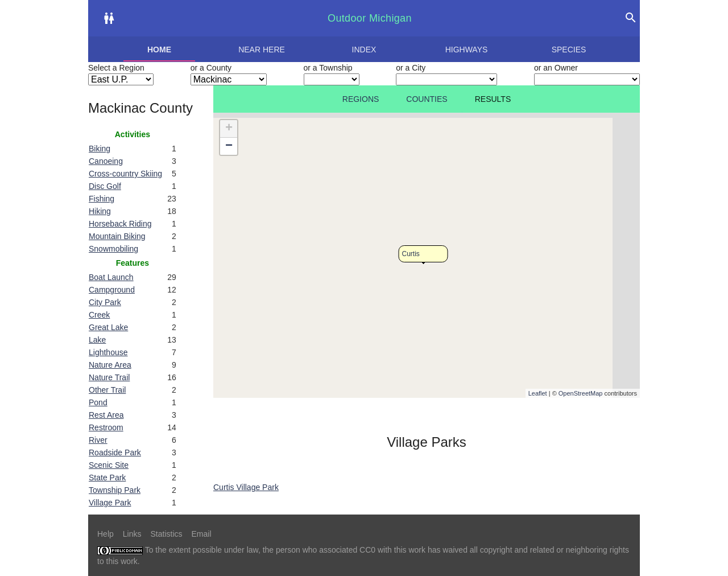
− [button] (229, 146)
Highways (467, 50)
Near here (262, 50)
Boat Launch (111, 277)
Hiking (100, 211)
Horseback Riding (120, 224)
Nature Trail (109, 377)
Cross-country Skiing (125, 174)
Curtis (411, 254)
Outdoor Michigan (370, 18)
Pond (98, 402)
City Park (105, 302)
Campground (112, 290)
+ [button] (229, 129)
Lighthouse (108, 352)
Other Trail (107, 390)
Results (493, 99)
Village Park (110, 503)
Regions (361, 99)
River (98, 440)
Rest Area (106, 415)
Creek (99, 315)
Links (132, 534)
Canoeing (106, 161)
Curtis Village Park (246, 487)
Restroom (106, 427)
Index (364, 50)
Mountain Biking (117, 236)
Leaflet (538, 393)
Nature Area (110, 365)
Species (569, 50)
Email (202, 534)
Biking (100, 149)
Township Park (115, 490)
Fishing (102, 199)
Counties (427, 99)
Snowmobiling (113, 249)
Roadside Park (115, 452)
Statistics (166, 534)
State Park (107, 478)
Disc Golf (105, 186)
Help (106, 534)
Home (159, 50)
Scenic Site (109, 465)
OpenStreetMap (581, 393)
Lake (97, 340)
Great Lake (108, 327)
